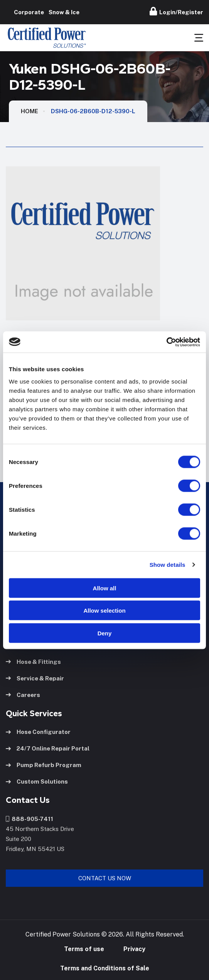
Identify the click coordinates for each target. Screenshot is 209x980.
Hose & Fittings (33, 662)
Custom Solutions (37, 781)
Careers (23, 695)
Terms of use (84, 949)
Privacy (134, 949)
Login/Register (176, 11)
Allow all (105, 588)
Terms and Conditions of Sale (105, 968)
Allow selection (104, 611)
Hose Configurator (38, 732)
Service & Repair (35, 678)
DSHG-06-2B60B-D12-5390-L (93, 111)
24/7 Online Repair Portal (48, 748)
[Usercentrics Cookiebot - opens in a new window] (166, 342)
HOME (29, 111)
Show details (168, 565)
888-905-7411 (29, 819)
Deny (105, 633)
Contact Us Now (105, 878)
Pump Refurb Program (44, 765)
